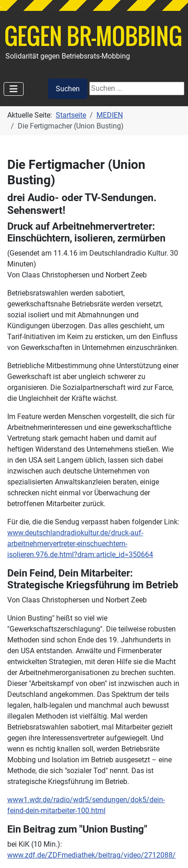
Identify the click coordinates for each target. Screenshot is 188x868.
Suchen (68, 89)
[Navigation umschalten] (14, 89)
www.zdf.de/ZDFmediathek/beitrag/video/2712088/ (92, 855)
